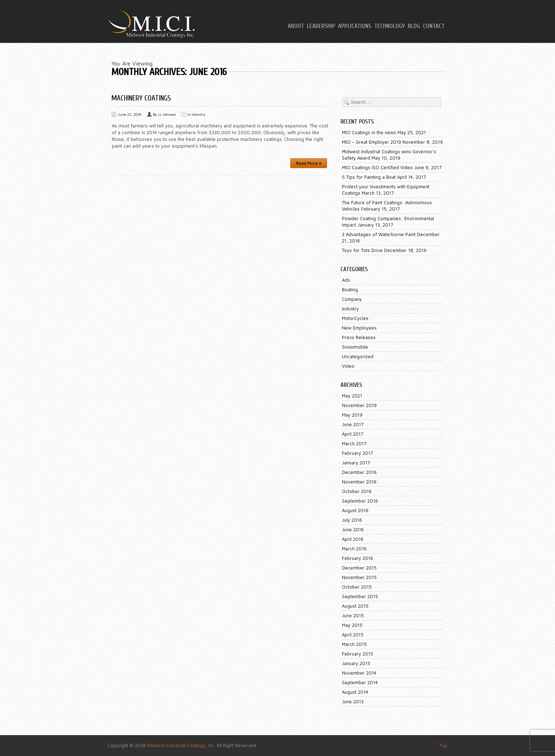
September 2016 (360, 501)
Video (348, 366)
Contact (434, 26)
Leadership (321, 26)
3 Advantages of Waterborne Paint (379, 234)
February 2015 (357, 654)
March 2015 (354, 644)
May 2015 (352, 625)
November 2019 (359, 405)
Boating (350, 290)
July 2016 (352, 520)
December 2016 (359, 472)
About (296, 26)
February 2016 (357, 558)
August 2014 (355, 692)
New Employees (359, 328)
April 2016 (353, 539)
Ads (346, 280)
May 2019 (352, 415)
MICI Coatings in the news (369, 132)
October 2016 (357, 491)
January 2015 (356, 663)
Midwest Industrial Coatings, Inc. (181, 745)
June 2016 (353, 529)
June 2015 (353, 615)
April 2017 (353, 434)
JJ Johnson (167, 114)
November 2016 (359, 482)
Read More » (309, 163)
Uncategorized (358, 356)
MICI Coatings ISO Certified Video (377, 167)
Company (352, 299)
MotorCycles (355, 318)
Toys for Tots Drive (362, 250)
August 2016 (355, 510)
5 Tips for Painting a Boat (369, 177)
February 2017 (357, 453)
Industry (198, 114)
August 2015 (355, 606)
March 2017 (354, 443)
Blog (414, 26)
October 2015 (357, 587)
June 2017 (353, 424)
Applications (355, 26)
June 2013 (353, 701)
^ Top (442, 745)
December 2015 (359, 568)
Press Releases (359, 337)
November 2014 (359, 673)
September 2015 (360, 596)
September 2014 (360, 682)
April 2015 (353, 635)
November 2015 (359, 577)
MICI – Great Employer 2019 (371, 142)
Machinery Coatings (141, 98)
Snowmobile (355, 347)
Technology (390, 26)
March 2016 (354, 549)
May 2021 (352, 396)
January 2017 (356, 463)
